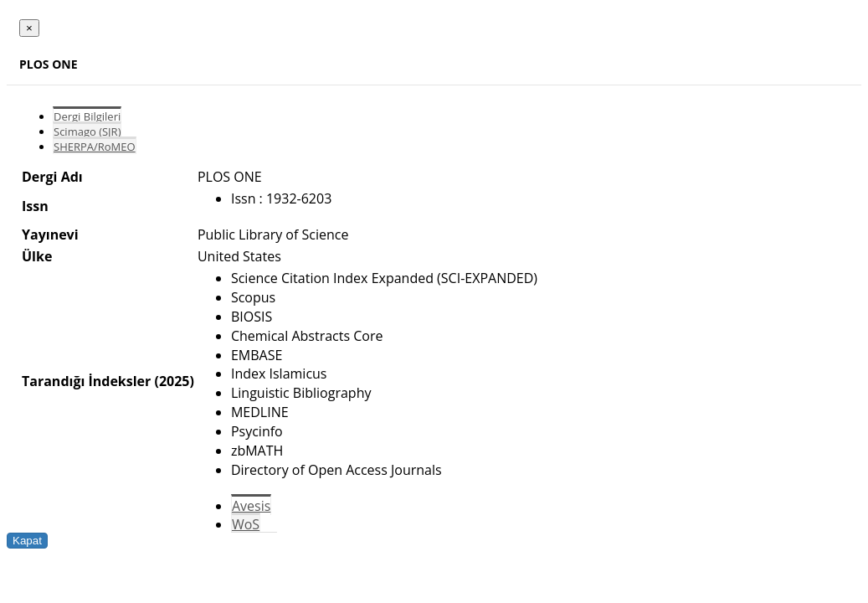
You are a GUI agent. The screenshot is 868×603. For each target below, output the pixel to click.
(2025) (174, 381)
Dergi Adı (52, 177)
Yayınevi (50, 234)
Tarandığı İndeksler (86, 381)
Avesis (251, 506)
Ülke (37, 256)
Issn (35, 206)
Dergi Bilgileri (87, 116)
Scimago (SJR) (87, 131)
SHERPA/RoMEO (95, 147)
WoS (246, 524)
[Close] (29, 28)
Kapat (27, 541)
